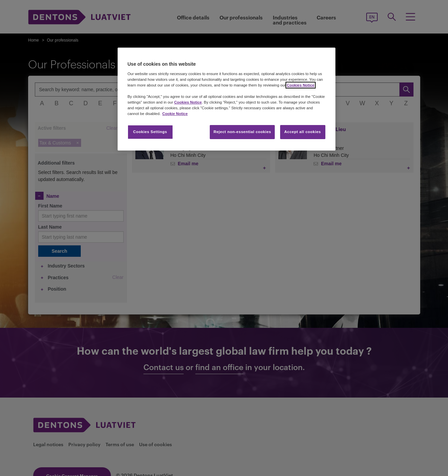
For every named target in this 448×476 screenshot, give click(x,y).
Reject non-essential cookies (242, 132)
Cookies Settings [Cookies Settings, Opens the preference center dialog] (150, 132)
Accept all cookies (303, 132)
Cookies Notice (301, 85)
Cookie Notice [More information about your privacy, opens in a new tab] (175, 114)
